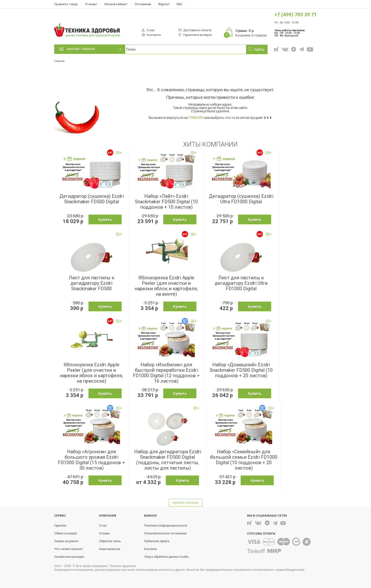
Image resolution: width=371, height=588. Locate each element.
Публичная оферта (157, 541)
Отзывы (91, 4)
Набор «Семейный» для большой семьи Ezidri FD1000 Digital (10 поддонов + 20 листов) (244, 460)
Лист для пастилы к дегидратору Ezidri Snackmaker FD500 (91, 283)
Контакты (154, 35)
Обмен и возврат (66, 533)
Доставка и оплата (197, 30)
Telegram (302, 49)
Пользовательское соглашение (165, 533)
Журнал (164, 4)
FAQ (179, 4)
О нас (151, 30)
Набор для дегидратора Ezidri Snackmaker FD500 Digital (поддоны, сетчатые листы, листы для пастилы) (168, 460)
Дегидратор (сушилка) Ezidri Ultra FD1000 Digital (241, 199)
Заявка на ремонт (66, 541)
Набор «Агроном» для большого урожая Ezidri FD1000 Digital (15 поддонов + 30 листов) (91, 460)
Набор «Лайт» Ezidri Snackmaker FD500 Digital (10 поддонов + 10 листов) (166, 202)
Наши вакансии (110, 549)
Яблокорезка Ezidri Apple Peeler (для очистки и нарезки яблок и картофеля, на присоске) (91, 373)
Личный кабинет (116, 4)
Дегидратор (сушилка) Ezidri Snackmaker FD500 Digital (92, 199)
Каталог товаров (77, 49)
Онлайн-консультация (69, 557)
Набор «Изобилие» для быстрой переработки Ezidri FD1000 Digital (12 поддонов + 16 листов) (166, 373)
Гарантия (60, 526)
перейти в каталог (185, 503)
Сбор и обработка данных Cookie (166, 557)
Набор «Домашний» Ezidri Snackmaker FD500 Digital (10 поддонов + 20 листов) (241, 370)
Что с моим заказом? (68, 549)
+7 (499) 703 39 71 (296, 15)
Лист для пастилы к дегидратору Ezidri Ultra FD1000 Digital (241, 283)
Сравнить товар (66, 4)
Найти (259, 50)
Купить (105, 219)
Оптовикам (143, 4)
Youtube (311, 49)
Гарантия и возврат (198, 35)
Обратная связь (110, 541)
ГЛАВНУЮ (196, 118)
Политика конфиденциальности (166, 526)
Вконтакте (285, 50)
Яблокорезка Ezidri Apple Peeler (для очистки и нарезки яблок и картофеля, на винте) (166, 286)
